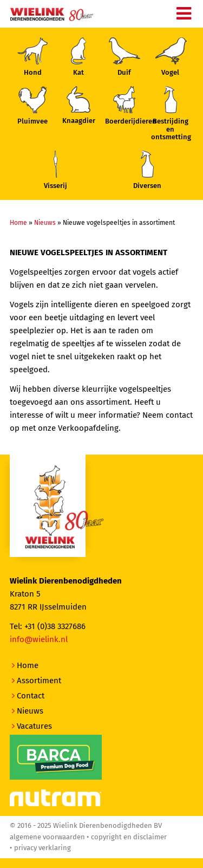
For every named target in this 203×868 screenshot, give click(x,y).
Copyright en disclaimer (129, 837)
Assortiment (39, 681)
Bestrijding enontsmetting (171, 114)
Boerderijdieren (125, 106)
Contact (31, 696)
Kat (78, 57)
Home (18, 223)
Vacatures (34, 726)
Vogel (171, 57)
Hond (32, 57)
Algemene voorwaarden (47, 837)
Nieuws (45, 223)
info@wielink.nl (39, 639)
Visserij (55, 170)
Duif (125, 57)
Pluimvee (32, 106)
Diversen (147, 170)
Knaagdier (79, 105)
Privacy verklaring (42, 848)
